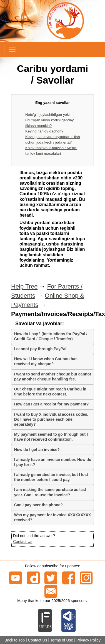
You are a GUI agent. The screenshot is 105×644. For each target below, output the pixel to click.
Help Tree (24, 286)
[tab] (52, 337)
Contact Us (23, 542)
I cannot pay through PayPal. (41, 349)
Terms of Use (62, 640)
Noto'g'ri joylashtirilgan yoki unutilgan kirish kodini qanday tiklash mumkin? (49, 120)
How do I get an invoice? (37, 450)
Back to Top (15, 640)
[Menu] (12, 49)
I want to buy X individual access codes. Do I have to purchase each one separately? (51, 419)
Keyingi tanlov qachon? (44, 131)
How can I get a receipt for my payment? (51, 404)
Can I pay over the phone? (38, 505)
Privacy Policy (88, 640)
